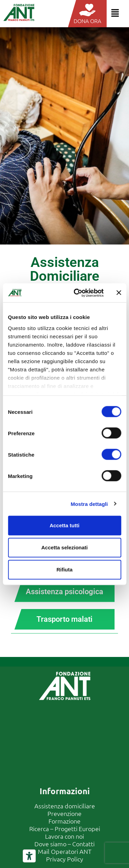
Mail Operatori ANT (65, 851)
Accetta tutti (64, 525)
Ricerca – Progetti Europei (65, 829)
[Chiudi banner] (119, 293)
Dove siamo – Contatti (64, 844)
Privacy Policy (65, 859)
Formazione (64, 821)
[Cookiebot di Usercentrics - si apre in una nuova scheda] (77, 293)
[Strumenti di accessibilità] (29, 856)
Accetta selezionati (64, 547)
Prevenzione (64, 813)
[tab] (64, 592)
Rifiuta (64, 570)
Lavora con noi (64, 836)
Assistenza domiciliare (65, 806)
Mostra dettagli (89, 504)
